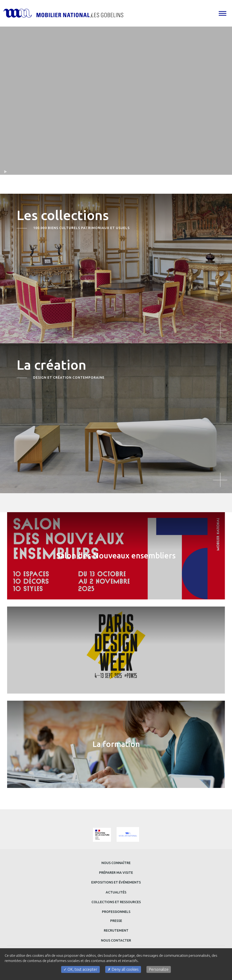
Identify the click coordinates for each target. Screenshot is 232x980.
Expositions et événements (116, 882)
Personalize (159, 969)
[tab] (222, 13)
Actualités (116, 892)
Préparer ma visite (116, 873)
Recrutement (116, 930)
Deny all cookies (123, 969)
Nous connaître (116, 863)
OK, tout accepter (80, 969)
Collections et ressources (116, 902)
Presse (116, 921)
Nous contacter (116, 940)
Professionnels (116, 912)
